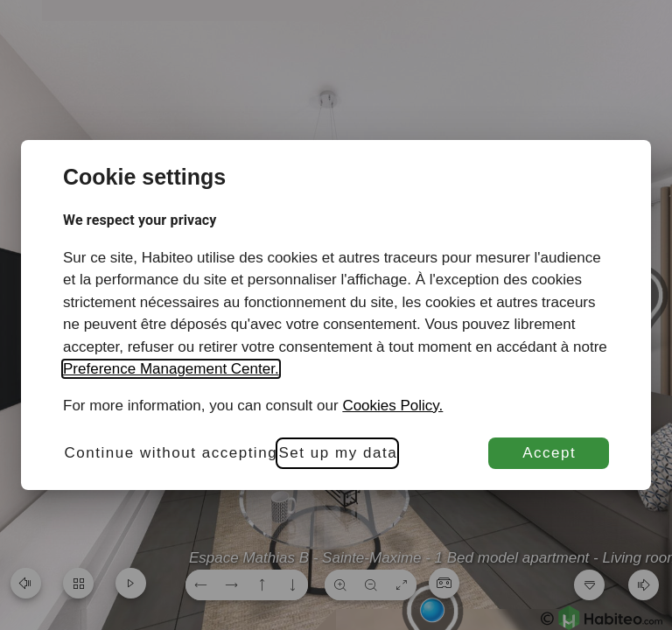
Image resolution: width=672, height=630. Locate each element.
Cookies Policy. (392, 406)
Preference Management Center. (171, 369)
